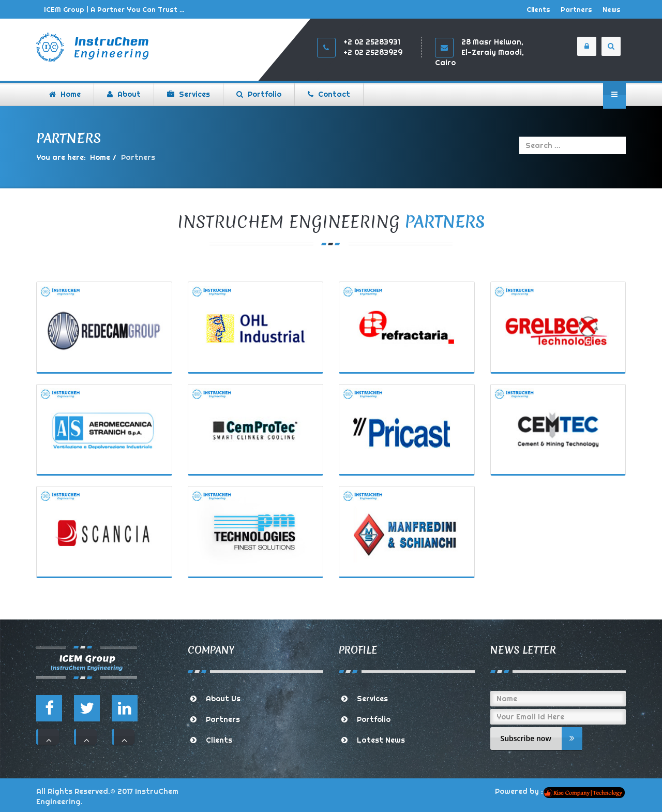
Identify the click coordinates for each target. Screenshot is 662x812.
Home (100, 157)
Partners (576, 9)
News (612, 9)
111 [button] (49, 737)
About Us (223, 699)
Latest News (381, 740)
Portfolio (374, 719)
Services (372, 699)
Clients (538, 9)
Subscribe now (541, 739)
